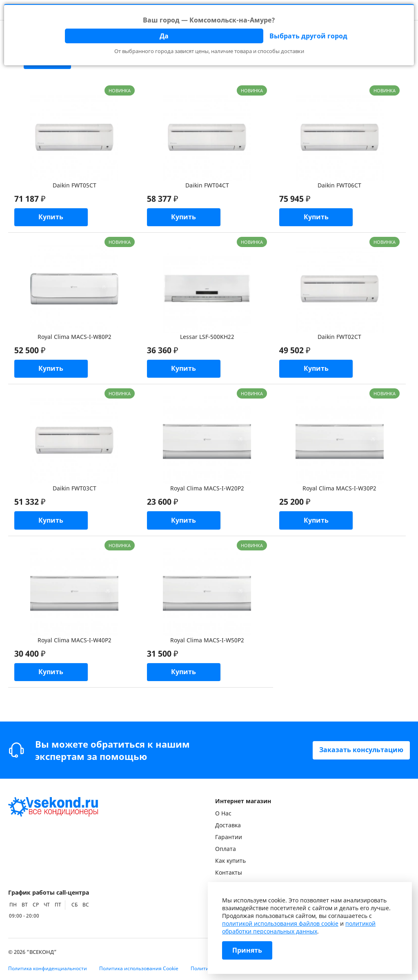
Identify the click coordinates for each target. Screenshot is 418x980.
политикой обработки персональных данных (299, 927)
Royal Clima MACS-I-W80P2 (74, 337)
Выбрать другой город (308, 36)
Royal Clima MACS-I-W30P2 (339, 489)
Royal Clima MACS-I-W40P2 (74, 641)
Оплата (226, 849)
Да (164, 36)
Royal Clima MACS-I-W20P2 (207, 489)
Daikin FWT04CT (207, 185)
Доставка (228, 825)
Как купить (230, 861)
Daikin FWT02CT (339, 337)
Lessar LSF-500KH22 (207, 337)
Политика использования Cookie (139, 968)
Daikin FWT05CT (74, 185)
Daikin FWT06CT (339, 185)
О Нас (223, 813)
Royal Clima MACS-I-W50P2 (207, 641)
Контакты (229, 872)
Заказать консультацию (361, 750)
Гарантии (229, 837)
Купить (52, 218)
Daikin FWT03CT (74, 489)
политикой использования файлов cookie (280, 923)
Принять (247, 951)
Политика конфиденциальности (48, 968)
